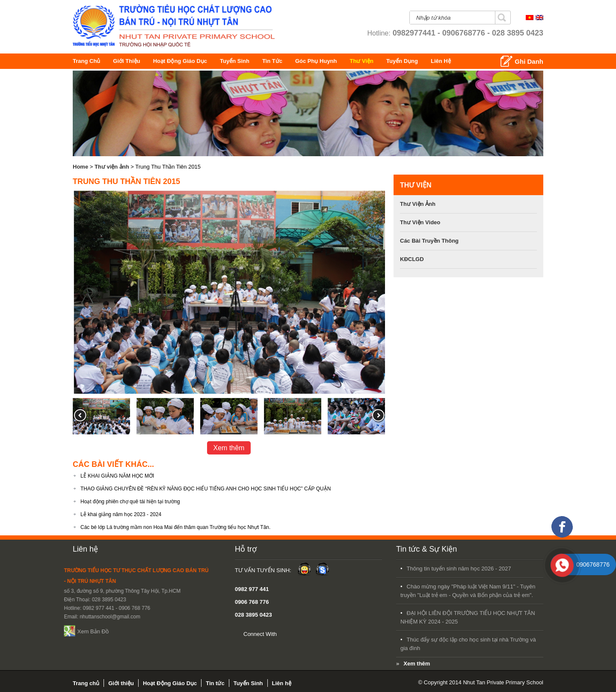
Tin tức (281, 61)
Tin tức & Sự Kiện (287, 549)
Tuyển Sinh (241, 61)
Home (80, 167)
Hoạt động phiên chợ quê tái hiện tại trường (130, 502)
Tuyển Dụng (440, 61)
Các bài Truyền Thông (429, 241)
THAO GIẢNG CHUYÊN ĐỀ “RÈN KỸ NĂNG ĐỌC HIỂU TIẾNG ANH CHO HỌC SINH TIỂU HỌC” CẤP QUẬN (206, 489)
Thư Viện (384, 61)
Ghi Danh (529, 61)
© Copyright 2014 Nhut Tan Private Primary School (481, 682)
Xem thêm (229, 448)
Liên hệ (473, 61)
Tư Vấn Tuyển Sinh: (148, 570)
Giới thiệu (129, 61)
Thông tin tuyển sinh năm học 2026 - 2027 (319, 569)
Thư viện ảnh (112, 167)
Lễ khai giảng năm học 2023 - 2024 (121, 514)
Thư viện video (420, 222)
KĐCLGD (412, 259)
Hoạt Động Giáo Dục (186, 61)
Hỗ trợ (131, 549)
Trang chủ (87, 61)
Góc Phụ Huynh (339, 61)
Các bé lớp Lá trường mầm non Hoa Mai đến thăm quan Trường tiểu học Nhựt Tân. (175, 527)
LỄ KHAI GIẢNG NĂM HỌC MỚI (117, 476)
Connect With (145, 634)
